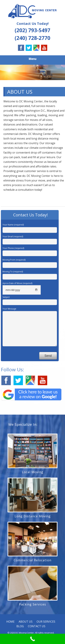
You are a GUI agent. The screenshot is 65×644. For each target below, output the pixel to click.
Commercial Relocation (32, 560)
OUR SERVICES (46, 622)
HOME (10, 622)
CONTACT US (37, 626)
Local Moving (33, 472)
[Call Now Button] (32, 639)
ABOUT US (26, 622)
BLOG (20, 626)
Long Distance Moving (33, 516)
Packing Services (32, 604)
